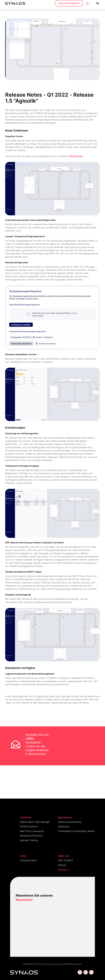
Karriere (62, 865)
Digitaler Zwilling (29, 840)
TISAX (66, 964)
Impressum (64, 826)
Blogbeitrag (76, 156)
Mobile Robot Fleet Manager (35, 822)
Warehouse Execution (31, 836)
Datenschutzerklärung (70, 822)
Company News (28, 860)
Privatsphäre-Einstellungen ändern (76, 831)
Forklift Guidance (29, 826)
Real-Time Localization (32, 831)
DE (87, 3)
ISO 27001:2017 (38, 964)
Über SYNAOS (66, 860)
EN (90, 3)
